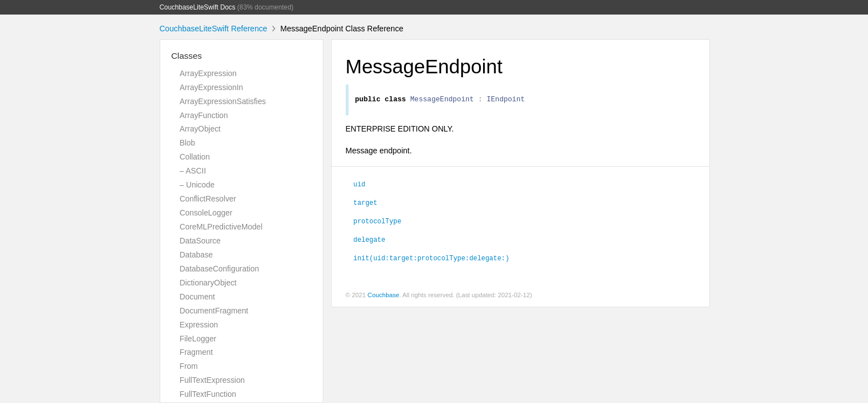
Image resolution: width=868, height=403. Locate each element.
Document (198, 297)
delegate (370, 241)
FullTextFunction (208, 394)
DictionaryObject (208, 283)
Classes (187, 56)
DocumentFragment (214, 311)
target (366, 204)
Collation (195, 157)
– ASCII (193, 171)
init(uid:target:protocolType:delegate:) (431, 259)
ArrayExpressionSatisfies (223, 101)
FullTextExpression (212, 380)
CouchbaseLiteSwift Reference (213, 29)
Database (196, 255)
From (189, 366)
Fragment (196, 352)
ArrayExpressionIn (212, 87)
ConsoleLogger (206, 213)
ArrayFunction (204, 115)
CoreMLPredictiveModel (221, 227)
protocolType (378, 222)
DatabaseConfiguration (220, 269)
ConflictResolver (208, 199)
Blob (188, 143)
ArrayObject (200, 129)
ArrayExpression (208, 73)
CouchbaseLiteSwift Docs (198, 7)
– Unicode (197, 185)
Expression (199, 325)
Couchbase (384, 297)
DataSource (200, 241)
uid (359, 185)
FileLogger (198, 339)
